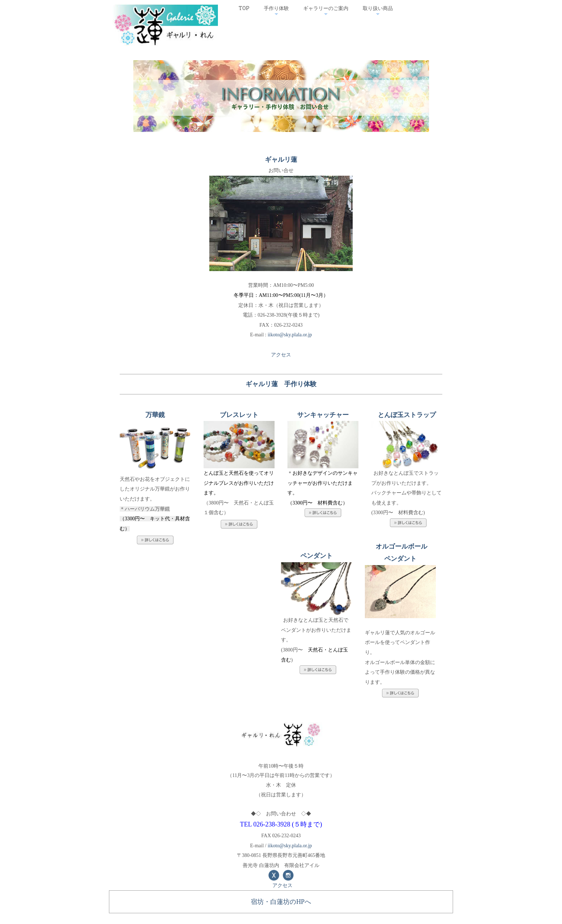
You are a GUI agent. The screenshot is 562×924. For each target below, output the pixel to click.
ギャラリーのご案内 (326, 8)
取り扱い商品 (378, 8)
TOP (244, 8)
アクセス (281, 355)
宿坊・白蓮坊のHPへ (281, 902)
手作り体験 (276, 8)
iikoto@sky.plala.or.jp (290, 335)
